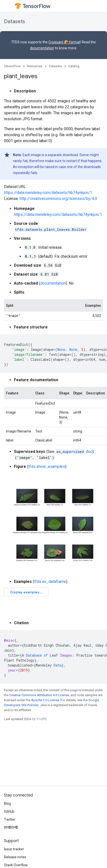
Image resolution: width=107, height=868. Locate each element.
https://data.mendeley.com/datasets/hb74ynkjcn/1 (48, 193)
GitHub (9, 811)
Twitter (10, 819)
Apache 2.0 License (45, 700)
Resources (35, 66)
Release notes (15, 857)
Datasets (15, 22)
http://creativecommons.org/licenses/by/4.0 (58, 199)
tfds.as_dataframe (50, 582)
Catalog (74, 66)
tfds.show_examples (47, 466)
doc (74, 452)
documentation (42, 48)
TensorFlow (12, 66)
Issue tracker (14, 849)
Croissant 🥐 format (64, 42)
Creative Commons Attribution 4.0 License (39, 695)
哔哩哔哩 (11, 827)
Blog (7, 804)
